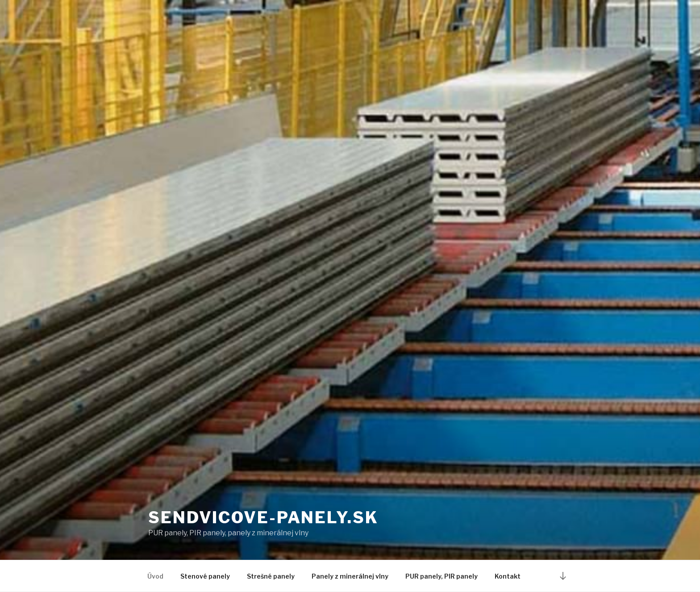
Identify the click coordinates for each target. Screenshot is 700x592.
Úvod (155, 576)
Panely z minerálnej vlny (350, 576)
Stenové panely (205, 576)
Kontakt (508, 576)
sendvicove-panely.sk (263, 517)
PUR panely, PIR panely (442, 576)
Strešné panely (271, 576)
